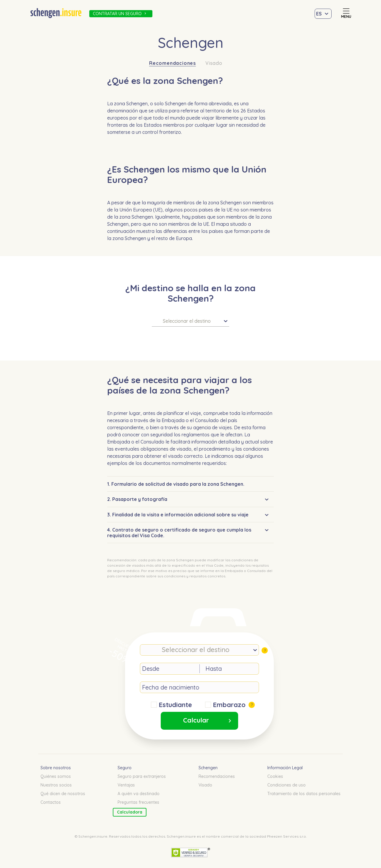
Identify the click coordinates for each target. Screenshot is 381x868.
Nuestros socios (56, 785)
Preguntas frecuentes (138, 802)
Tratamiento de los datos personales (304, 794)
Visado (214, 63)
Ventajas (126, 785)
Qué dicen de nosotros (63, 794)
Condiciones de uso (286, 785)
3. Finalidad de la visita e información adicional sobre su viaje (178, 515)
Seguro (125, 768)
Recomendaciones (172, 63)
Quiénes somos (56, 776)
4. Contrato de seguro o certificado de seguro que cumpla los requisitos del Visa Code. (179, 532)
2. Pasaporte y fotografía (137, 499)
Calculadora (130, 812)
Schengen (208, 768)
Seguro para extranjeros (142, 776)
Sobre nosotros (56, 768)
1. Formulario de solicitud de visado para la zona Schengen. (176, 484)
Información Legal (285, 768)
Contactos (51, 802)
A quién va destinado (139, 794)
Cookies (275, 776)
